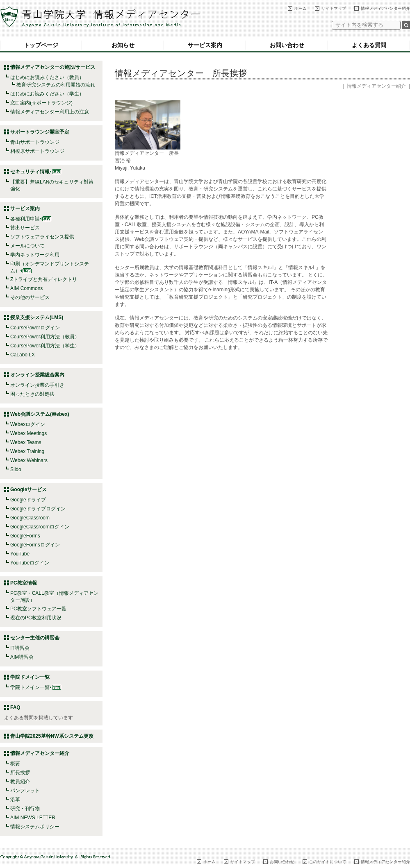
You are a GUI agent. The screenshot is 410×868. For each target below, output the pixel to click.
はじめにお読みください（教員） (47, 77)
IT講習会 (20, 648)
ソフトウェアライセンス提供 (42, 237)
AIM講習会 (22, 657)
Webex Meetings (28, 433)
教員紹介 (20, 782)
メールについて (27, 246)
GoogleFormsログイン (35, 545)
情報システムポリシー (35, 827)
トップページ (41, 45)
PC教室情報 (24, 583)
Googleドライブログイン (38, 509)
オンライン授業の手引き (37, 385)
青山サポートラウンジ (35, 142)
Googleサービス (28, 490)
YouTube (20, 554)
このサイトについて (328, 862)
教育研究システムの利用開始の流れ (56, 85)
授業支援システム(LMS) (37, 317)
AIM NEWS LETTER (33, 818)
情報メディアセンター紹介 (385, 8)
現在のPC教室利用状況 (36, 618)
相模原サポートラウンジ (37, 151)
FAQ (15, 707)
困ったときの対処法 (32, 394)
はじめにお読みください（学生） (47, 94)
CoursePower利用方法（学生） (45, 346)
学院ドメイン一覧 (36, 687)
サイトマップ (334, 8)
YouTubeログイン (30, 563)
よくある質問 (369, 45)
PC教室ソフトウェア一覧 (38, 609)
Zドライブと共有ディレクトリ (44, 279)
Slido (16, 469)
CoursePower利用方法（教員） (45, 337)
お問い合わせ (287, 45)
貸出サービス (25, 228)
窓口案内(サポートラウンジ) (41, 103)
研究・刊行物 (25, 809)
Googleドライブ (28, 500)
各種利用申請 (25, 219)
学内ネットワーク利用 (35, 255)
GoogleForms (25, 536)
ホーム (301, 8)
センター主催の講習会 (35, 638)
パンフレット (25, 791)
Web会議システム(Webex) (40, 414)
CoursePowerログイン (35, 328)
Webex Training (27, 451)
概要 (15, 764)
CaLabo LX (23, 355)
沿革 (15, 800)
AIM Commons (26, 288)
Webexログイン (28, 424)
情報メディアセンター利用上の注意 (50, 112)
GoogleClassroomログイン (40, 527)
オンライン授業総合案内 (37, 375)
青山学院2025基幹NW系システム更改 (52, 736)
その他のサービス (30, 297)
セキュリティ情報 (36, 172)
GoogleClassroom (30, 518)
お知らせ (123, 45)
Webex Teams (26, 442)
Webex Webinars (29, 460)
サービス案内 (205, 45)
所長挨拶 (20, 773)
